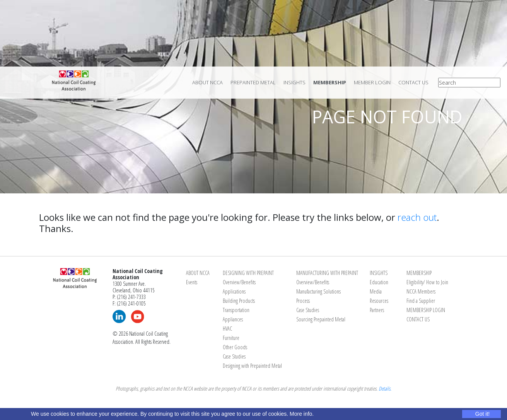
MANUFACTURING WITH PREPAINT (327, 273)
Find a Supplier (421, 301)
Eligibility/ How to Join (427, 282)
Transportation (236, 310)
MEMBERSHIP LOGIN (426, 310)
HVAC (227, 329)
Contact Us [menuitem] (413, 82)
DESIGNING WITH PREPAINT (248, 273)
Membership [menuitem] (330, 82)
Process (303, 301)
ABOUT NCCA (198, 273)
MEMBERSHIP (419, 273)
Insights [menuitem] (294, 82)
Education (379, 282)
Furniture (231, 338)
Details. (385, 388)
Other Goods (235, 347)
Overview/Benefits (239, 282)
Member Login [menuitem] (372, 82)
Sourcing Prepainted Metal (321, 319)
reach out (417, 217)
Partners (377, 310)
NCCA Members (421, 291)
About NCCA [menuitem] (207, 82)
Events (192, 282)
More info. (302, 414)
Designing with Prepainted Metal (252, 366)
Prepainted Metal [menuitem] (253, 82)
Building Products (239, 301)
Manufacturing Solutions (318, 291)
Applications (234, 291)
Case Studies (234, 356)
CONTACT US (418, 319)
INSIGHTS (379, 273)
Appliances (233, 319)
